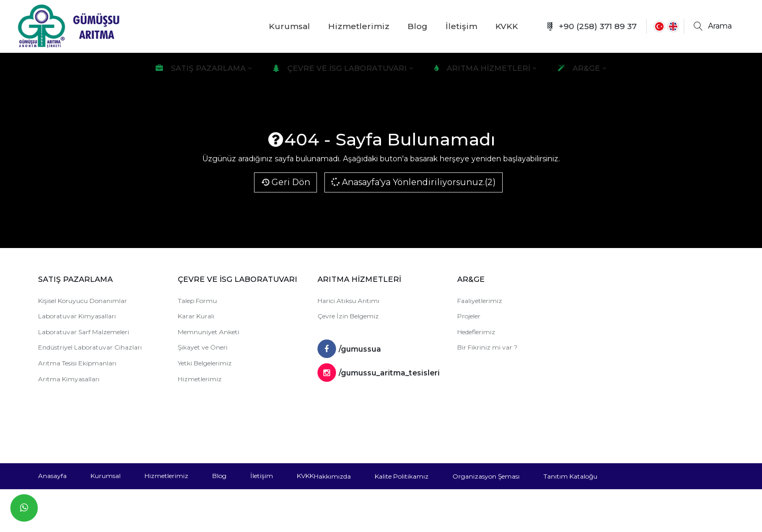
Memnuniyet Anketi (208, 332)
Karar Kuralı (196, 316)
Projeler (469, 316)
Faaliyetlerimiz (480, 301)
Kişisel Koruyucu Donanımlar (83, 301)
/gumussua (349, 349)
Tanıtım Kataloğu (570, 476)
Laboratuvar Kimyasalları (77, 316)
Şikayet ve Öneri (203, 347)
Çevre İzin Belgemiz (348, 316)
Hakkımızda (332, 476)
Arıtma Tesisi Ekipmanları (77, 363)
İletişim (461, 26)
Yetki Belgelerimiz (205, 363)
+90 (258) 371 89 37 (591, 26)
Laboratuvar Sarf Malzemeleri (84, 332)
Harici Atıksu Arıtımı (348, 301)
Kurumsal (289, 26)
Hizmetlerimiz (359, 26)
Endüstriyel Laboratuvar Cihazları (90, 347)
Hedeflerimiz (476, 332)
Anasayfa (52, 476)
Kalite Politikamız (402, 476)
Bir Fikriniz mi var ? (487, 347)
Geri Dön (285, 182)
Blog (418, 26)
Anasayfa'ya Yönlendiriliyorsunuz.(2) (413, 182)
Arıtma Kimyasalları (69, 379)
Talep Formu (197, 301)
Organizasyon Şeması (486, 476)
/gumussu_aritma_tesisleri (379, 373)
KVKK (507, 26)
